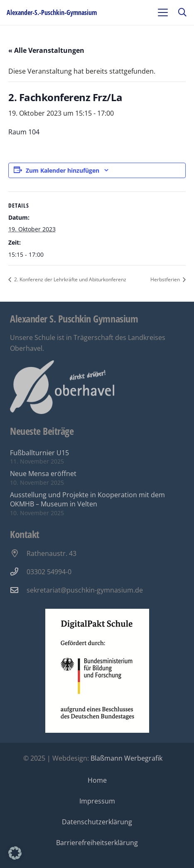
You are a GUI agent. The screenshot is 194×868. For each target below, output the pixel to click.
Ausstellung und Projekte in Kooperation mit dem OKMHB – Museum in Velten (87, 499)
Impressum (97, 801)
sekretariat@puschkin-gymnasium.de (85, 590)
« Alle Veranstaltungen (46, 50)
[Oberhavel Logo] (62, 387)
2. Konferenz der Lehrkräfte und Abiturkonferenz (70, 279)
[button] (163, 12)
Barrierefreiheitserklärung (97, 843)
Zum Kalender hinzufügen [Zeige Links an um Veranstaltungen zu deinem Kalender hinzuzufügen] (63, 170)
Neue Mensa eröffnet (43, 474)
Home (97, 780)
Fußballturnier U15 (39, 453)
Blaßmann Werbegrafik (126, 758)
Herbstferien (166, 279)
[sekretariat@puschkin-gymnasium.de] (18, 590)
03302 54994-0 (49, 572)
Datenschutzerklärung (97, 822)
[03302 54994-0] (18, 572)
